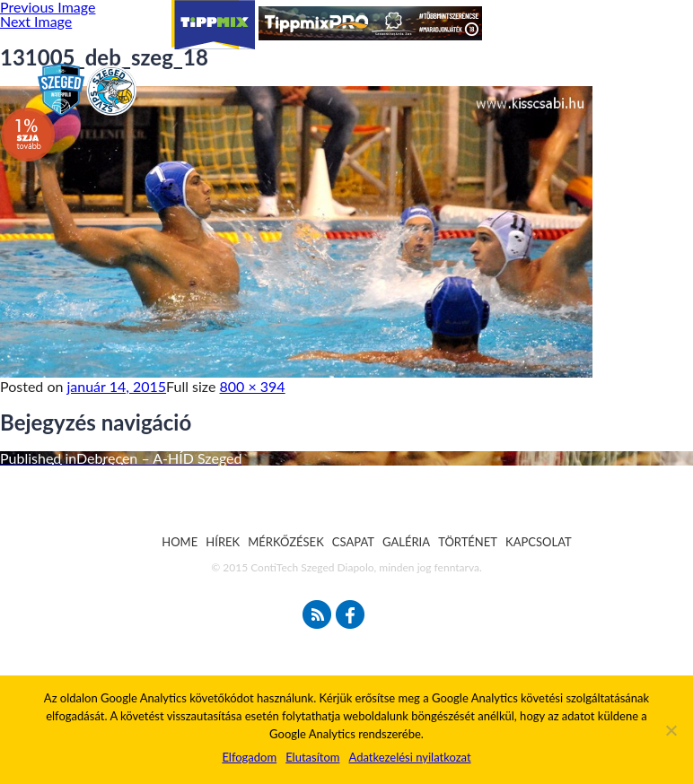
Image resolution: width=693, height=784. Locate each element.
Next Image (36, 21)
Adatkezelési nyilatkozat (409, 757)
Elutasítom (312, 757)
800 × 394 (253, 386)
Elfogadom (249, 757)
